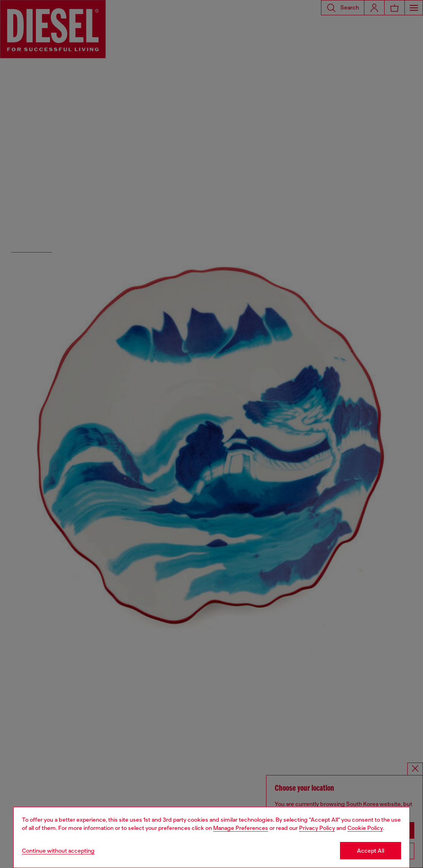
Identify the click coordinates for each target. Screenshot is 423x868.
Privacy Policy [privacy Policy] (317, 828)
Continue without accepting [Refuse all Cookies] (58, 851)
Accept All (371, 851)
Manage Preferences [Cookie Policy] (241, 828)
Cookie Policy (365, 828)
